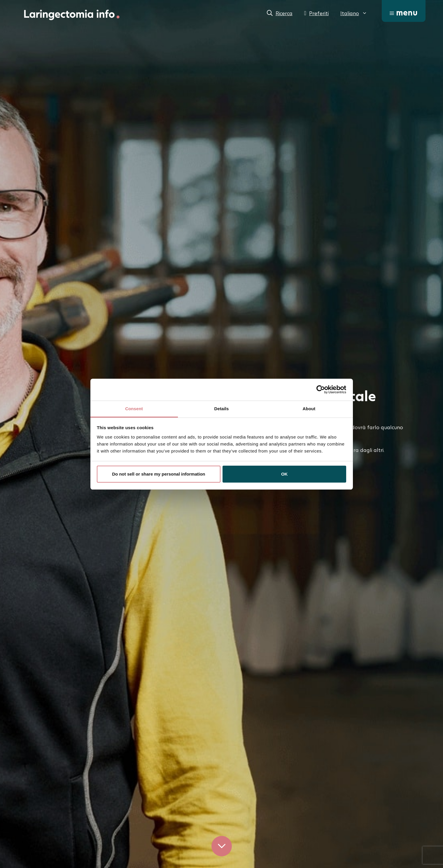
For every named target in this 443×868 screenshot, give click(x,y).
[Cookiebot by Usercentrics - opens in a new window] (321, 390)
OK (284, 474)
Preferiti (319, 13)
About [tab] (309, 409)
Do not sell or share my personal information (159, 474)
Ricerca (284, 13)
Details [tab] (222, 409)
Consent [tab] (134, 409)
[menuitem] (354, 13)
